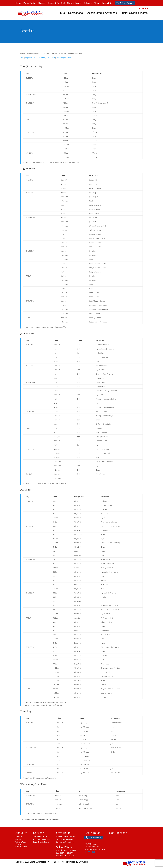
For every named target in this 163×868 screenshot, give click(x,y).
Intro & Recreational (71, 13)
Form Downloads (22, 847)
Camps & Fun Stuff (56, 3)
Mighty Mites (30, 58)
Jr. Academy (41, 58)
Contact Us (107, 3)
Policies (18, 839)
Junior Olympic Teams (134, 13)
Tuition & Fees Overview (21, 843)
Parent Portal (29, 3)
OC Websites (85, 862)
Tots (22, 58)
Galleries (87, 3)
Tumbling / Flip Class (64, 58)
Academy (51, 58)
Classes (41, 3)
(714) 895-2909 (93, 837)
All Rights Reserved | (57, 862)
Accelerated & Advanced (102, 13)
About (97, 3)
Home (18, 3)
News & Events (74, 3)
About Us (19, 836)
